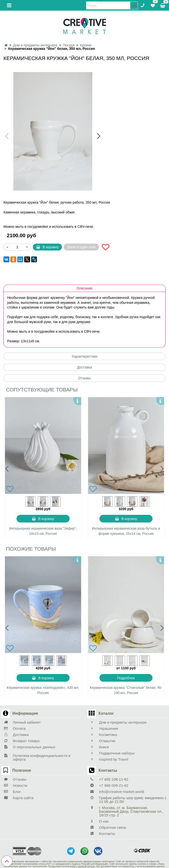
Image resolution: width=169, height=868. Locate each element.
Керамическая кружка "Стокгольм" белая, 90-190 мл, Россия (126, 690)
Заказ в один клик (81, 247)
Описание (84, 288)
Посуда (69, 45)
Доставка (84, 367)
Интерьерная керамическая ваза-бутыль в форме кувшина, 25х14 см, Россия (126, 531)
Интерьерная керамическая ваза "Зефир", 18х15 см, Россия (43, 531)
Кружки (86, 45)
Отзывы (84, 378)
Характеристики (85, 356)
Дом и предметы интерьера (35, 45)
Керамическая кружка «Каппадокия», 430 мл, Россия (43, 690)
